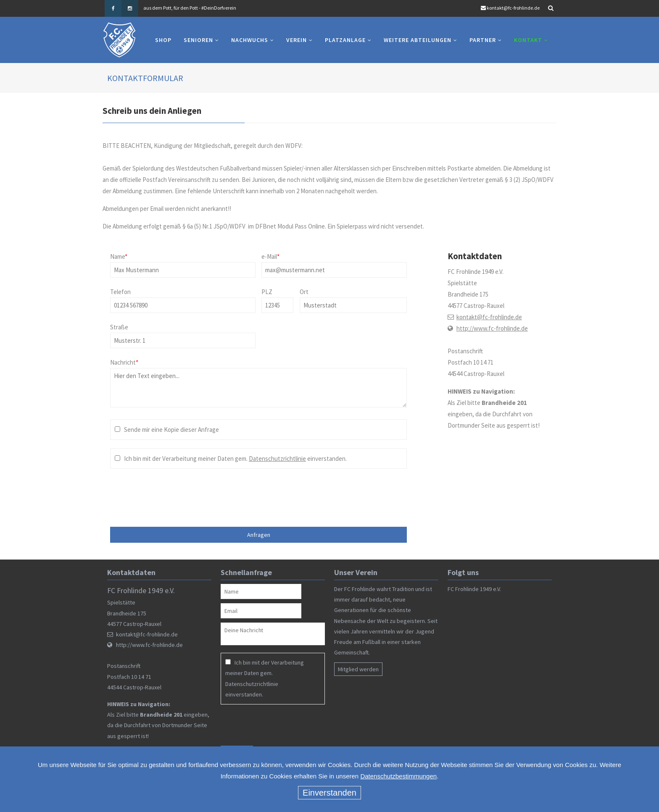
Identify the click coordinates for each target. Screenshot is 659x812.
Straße (119, 327)
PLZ (267, 292)
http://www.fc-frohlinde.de (492, 328)
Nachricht (124, 362)
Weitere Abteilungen (418, 40)
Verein (297, 40)
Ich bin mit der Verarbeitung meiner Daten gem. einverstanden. (235, 459)
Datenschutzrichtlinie (277, 459)
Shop (163, 40)
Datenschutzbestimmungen (398, 776)
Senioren (198, 40)
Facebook (113, 8)
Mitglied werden (358, 669)
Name (119, 256)
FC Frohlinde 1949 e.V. (474, 589)
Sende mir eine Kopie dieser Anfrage (171, 430)
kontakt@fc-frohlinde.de (513, 8)
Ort (304, 292)
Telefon (120, 292)
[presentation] (185, 494)
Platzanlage (345, 40)
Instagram (130, 8)
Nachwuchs (250, 40)
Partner (483, 40)
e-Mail (270, 256)
